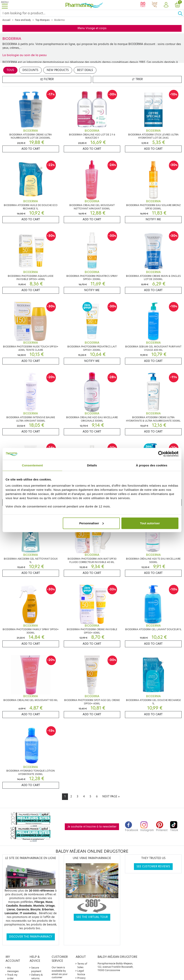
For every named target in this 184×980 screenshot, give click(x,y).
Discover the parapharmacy (31, 937)
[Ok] (181, 13)
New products (58, 70)
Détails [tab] (92, 465)
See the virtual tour (92, 917)
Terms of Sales (82, 965)
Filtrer (47, 79)
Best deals (85, 70)
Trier (137, 79)
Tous (10, 70)
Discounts (30, 70)
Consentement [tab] (32, 465)
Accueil (6, 20)
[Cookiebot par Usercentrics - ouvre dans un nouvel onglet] (161, 454)
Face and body (23, 20)
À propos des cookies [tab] (152, 465)
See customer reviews (153, 866)
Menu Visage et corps (92, 28)
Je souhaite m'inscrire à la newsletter (92, 827)
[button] (166, 5)
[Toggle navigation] (5, 5)
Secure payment (36, 969)
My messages (13, 969)
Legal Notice (81, 973)
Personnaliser (92, 523)
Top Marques (43, 20)
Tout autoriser (150, 523)
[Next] (111, 797)
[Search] (89, 13)
